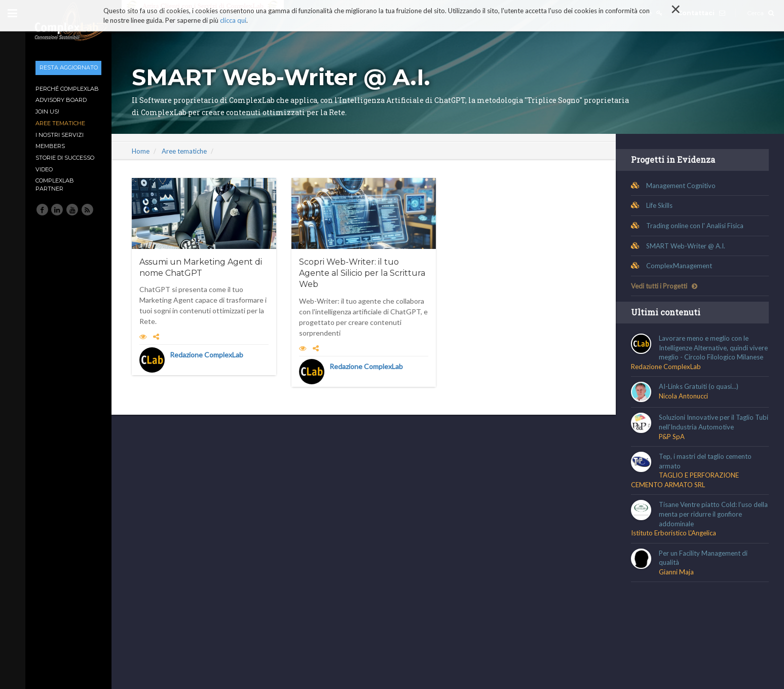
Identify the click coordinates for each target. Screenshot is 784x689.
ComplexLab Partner (55, 185)
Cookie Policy (216, 642)
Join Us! (47, 112)
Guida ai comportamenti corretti (451, 642)
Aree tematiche (60, 123)
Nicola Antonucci (683, 396)
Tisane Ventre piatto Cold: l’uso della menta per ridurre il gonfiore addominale (713, 514)
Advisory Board (61, 100)
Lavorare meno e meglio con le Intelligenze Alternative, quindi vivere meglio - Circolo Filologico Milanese (713, 348)
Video (44, 169)
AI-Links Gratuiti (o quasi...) (699, 386)
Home (141, 151)
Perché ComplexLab (67, 89)
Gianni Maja (676, 572)
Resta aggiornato (69, 67)
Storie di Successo (65, 158)
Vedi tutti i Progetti (664, 286)
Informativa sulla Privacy (152, 642)
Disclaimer (263, 642)
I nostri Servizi (60, 135)
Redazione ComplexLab (207, 355)
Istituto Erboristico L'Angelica (674, 533)
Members (50, 146)
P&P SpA (672, 437)
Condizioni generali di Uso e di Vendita (342, 642)
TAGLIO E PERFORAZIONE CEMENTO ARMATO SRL (685, 480)
